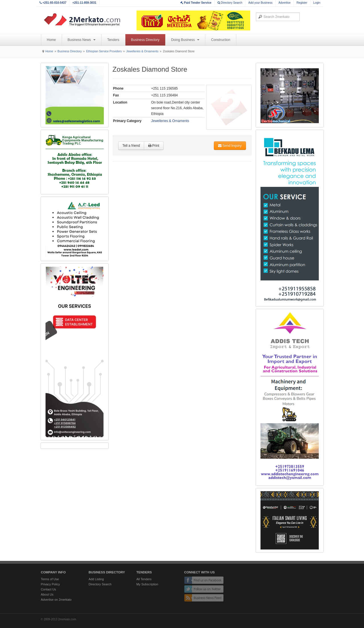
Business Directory (145, 40)
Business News (82, 40)
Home (51, 40)
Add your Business (260, 3)
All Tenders (144, 579)
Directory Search (230, 3)
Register (302, 3)
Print (154, 146)
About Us (47, 594)
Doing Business (185, 40)
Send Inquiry (230, 146)
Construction (221, 40)
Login (317, 3)
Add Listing (96, 579)
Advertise (284, 3)
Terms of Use (50, 579)
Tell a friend (131, 146)
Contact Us (48, 589)
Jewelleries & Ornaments (142, 51)
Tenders (113, 40)
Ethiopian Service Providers (104, 51)
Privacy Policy (50, 584)
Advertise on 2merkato (56, 600)
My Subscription (147, 584)
